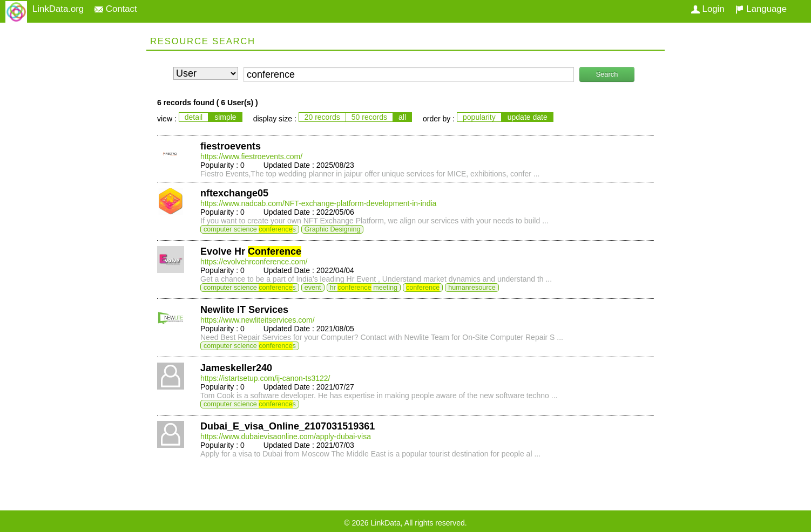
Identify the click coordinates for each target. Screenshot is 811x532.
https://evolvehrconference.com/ (254, 262)
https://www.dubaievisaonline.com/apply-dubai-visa (286, 436)
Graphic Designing (333, 229)
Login (708, 9)
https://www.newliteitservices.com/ (258, 320)
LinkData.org (58, 9)
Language (761, 9)
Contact (116, 9)
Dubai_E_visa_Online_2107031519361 (288, 426)
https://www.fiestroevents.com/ (251, 156)
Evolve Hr (251, 251)
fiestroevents (231, 146)
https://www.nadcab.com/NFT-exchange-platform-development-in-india (318, 203)
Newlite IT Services (244, 310)
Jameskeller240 (236, 368)
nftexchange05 (234, 193)
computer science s (250, 229)
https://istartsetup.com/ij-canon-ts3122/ (265, 378)
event (313, 288)
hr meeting (364, 288)
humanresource (472, 288)
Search (607, 74)
